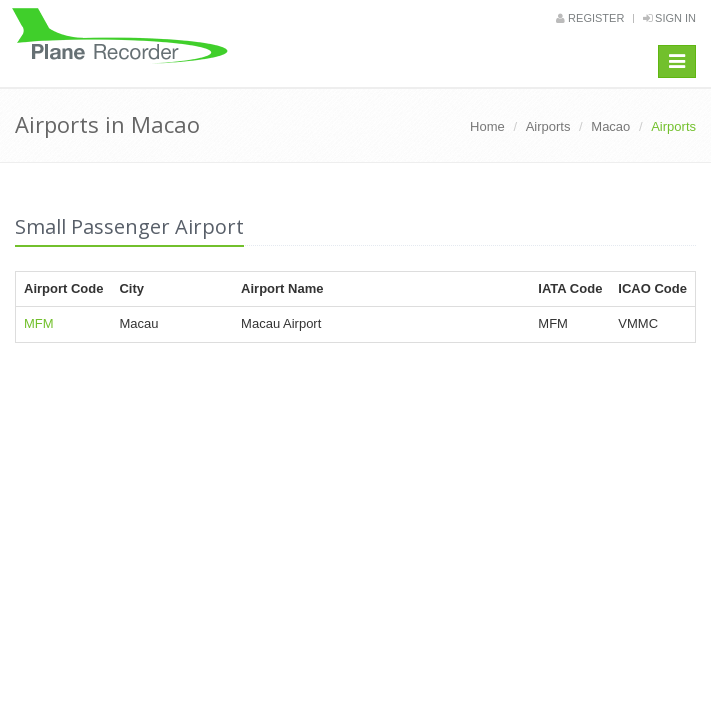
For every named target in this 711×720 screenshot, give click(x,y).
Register (590, 18)
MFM (39, 323)
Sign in (669, 18)
